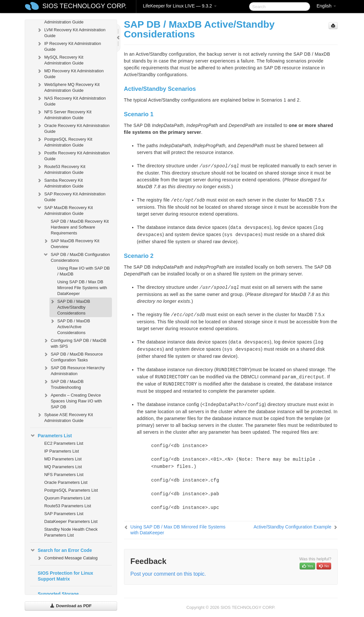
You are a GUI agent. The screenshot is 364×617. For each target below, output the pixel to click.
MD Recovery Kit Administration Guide (70, 73)
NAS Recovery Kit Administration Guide (71, 100)
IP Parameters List (62, 451)
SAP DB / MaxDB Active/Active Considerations (70, 326)
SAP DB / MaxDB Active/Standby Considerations (70, 307)
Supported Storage (58, 594)
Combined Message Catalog (67, 558)
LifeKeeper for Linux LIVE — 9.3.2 (180, 6)
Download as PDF (71, 606)
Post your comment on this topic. (168, 574)
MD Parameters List (63, 459)
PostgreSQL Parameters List (71, 490)
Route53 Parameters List (68, 506)
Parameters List (51, 436)
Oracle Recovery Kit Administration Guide (73, 128)
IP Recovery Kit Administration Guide (69, 46)
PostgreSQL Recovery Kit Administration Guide (64, 141)
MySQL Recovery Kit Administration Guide (60, 59)
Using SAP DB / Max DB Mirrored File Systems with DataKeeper (82, 288)
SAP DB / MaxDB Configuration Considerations (76, 257)
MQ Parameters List (63, 467)
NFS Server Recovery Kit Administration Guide (64, 114)
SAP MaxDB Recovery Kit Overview (71, 243)
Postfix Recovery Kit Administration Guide (73, 155)
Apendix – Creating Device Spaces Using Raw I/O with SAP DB (73, 400)
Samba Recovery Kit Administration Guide (60, 182)
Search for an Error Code (61, 550)
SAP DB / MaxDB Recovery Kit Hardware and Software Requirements (80, 227)
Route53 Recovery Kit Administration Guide (61, 169)
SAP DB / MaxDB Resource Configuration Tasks (73, 356)
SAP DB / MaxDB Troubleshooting (63, 384)
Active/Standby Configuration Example (293, 527)
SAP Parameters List (64, 514)
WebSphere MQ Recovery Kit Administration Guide (68, 87)
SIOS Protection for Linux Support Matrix (65, 576)
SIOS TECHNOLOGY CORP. (84, 6)
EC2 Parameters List (64, 443)
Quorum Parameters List (67, 498)
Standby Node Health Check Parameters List (71, 532)
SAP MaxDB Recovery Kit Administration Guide (65, 210)
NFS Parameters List (64, 475)
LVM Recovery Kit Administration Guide (71, 32)
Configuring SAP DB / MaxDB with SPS (75, 343)
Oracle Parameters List (66, 482)
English (326, 6)
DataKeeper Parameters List (71, 521)
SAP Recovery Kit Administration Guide (71, 196)
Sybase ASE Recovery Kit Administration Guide (65, 417)
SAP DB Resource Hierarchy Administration (74, 370)
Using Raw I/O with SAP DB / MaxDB (84, 271)
